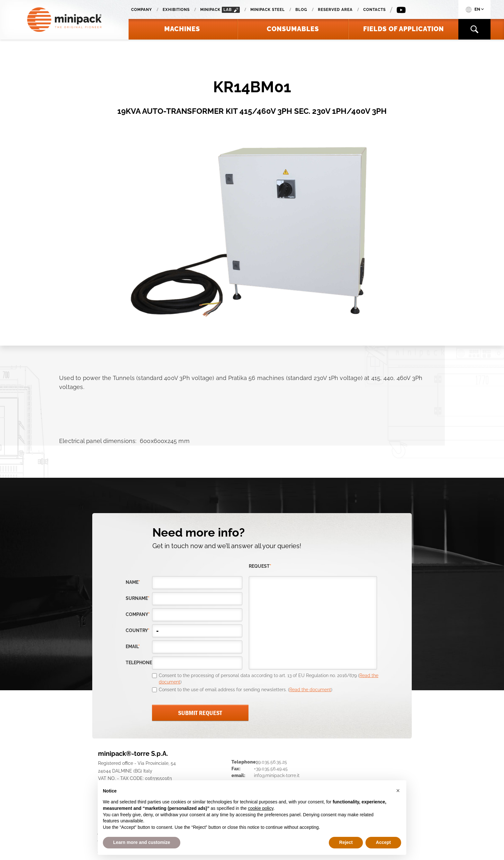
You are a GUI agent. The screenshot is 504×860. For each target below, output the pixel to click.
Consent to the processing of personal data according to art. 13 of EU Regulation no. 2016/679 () (269, 679)
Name (133, 582)
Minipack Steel (268, 10)
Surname (138, 598)
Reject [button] (346, 842)
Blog (301, 10)
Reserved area (335, 10)
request (260, 566)
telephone (139, 663)
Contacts (374, 10)
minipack (220, 10)
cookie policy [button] (261, 808)
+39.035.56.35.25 (270, 762)
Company (142, 10)
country (138, 630)
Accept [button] (383, 842)
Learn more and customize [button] (142, 842)
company (138, 614)
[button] (398, 791)
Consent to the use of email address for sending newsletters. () (246, 690)
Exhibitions (176, 10)
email (133, 647)
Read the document (310, 690)
